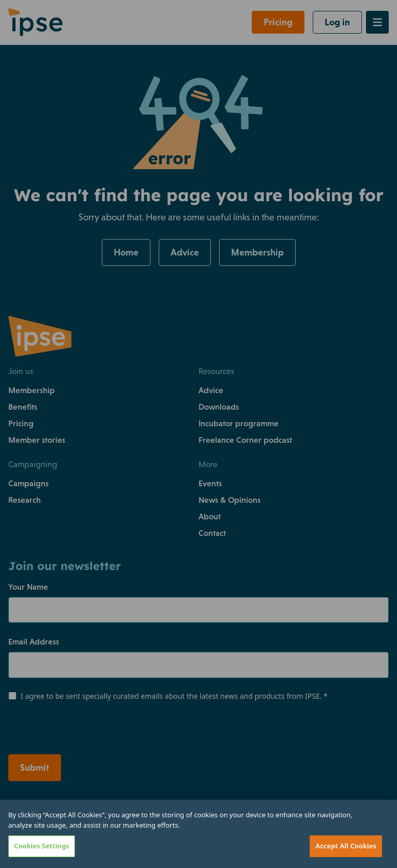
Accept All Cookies (346, 846)
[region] (198, 834)
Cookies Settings (42, 846)
